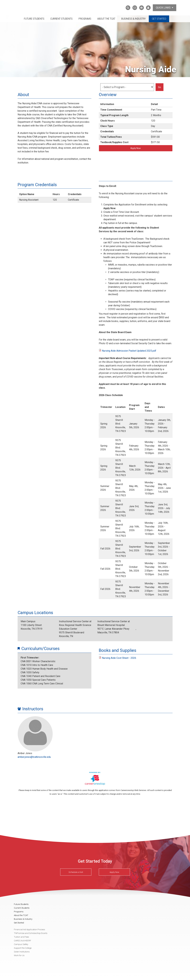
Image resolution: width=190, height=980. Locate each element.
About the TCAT (106, 19)
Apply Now (136, 148)
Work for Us (19, 955)
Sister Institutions (22, 952)
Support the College (23, 948)
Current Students (61, 19)
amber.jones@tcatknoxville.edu (34, 757)
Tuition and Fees (21, 937)
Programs (85, 19)
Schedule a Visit (76, 872)
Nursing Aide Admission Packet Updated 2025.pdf (129, 351)
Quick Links (165, 8)
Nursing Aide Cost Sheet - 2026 (119, 658)
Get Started (159, 19)
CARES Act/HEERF (23, 941)
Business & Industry (134, 19)
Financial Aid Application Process (29, 929)
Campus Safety (21, 944)
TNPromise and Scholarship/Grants (31, 933)
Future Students (34, 19)
